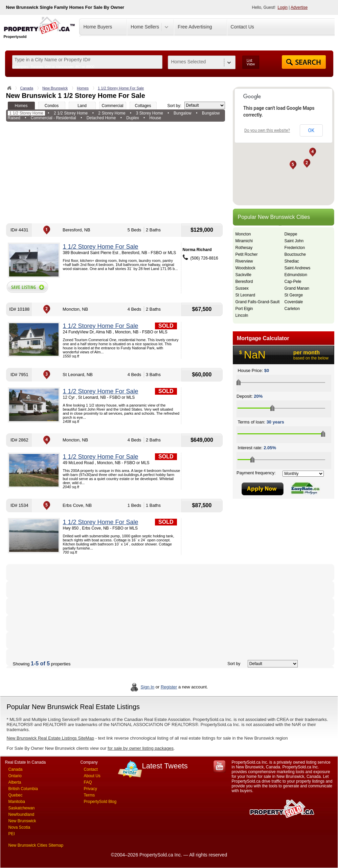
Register (169, 687)
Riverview (244, 261)
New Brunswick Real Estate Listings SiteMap (51, 738)
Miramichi (244, 241)
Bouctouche (295, 254)
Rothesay (244, 248)
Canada (27, 88)
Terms (89, 795)
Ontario (15, 776)
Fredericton (295, 248)
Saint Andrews (298, 268)
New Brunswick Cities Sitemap (36, 845)
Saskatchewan (22, 808)
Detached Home (101, 118)
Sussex (242, 288)
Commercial (112, 106)
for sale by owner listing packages (141, 748)
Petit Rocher (247, 254)
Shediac (292, 261)
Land (82, 106)
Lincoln (242, 315)
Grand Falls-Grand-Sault (258, 302)
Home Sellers (145, 27)
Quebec (16, 795)
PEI (12, 834)
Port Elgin (244, 309)
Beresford (244, 282)
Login (283, 7)
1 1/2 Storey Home (26, 113)
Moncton (243, 234)
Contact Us (242, 27)
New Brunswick (55, 88)
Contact (91, 769)
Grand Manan (297, 288)
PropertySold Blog (100, 802)
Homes (83, 88)
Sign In (148, 687)
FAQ (88, 782)
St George (294, 295)
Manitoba (17, 802)
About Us (92, 776)
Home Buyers (98, 27)
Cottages (143, 106)
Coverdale (294, 302)
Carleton (292, 309)
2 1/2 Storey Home (71, 113)
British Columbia (23, 789)
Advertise (299, 7)
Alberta (15, 782)
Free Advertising (195, 27)
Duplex (132, 118)
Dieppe (291, 234)
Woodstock (245, 268)
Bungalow (183, 113)
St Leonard (245, 295)
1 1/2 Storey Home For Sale (121, 88)
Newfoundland (21, 814)
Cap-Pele (293, 282)
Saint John (294, 241)
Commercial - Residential (53, 118)
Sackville (243, 275)
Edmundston (296, 275)
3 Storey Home (150, 113)
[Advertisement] (116, 172)
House (155, 118)
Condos (52, 106)
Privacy (91, 789)
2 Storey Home (112, 113)
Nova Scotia (19, 827)
